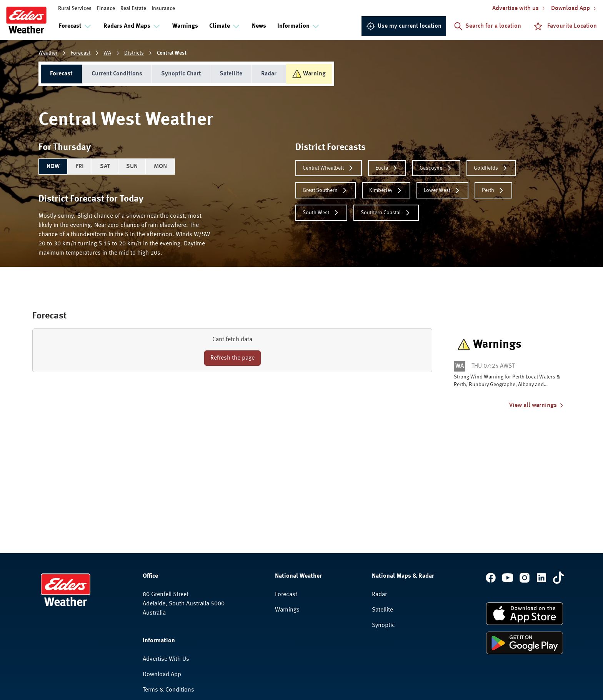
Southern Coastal (386, 213)
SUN (132, 167)
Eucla (387, 168)
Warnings (185, 26)
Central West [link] (172, 53)
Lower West (442, 190)
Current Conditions (117, 74)
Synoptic (383, 625)
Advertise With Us (166, 659)
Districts (134, 53)
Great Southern (326, 190)
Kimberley (386, 190)
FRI (80, 167)
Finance (106, 8)
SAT (105, 167)
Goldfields (491, 168)
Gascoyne (436, 168)
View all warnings (537, 405)
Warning (309, 74)
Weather (48, 53)
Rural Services (75, 8)
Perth (493, 190)
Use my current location (404, 26)
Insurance (163, 8)
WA (107, 53)
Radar (269, 74)
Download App (162, 675)
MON (160, 167)
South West (321, 213)
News (259, 26)
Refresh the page (232, 358)
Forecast (81, 53)
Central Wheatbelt (329, 168)
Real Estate (133, 8)
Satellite (231, 74)
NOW (53, 167)
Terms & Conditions (168, 690)
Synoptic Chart (181, 74)
